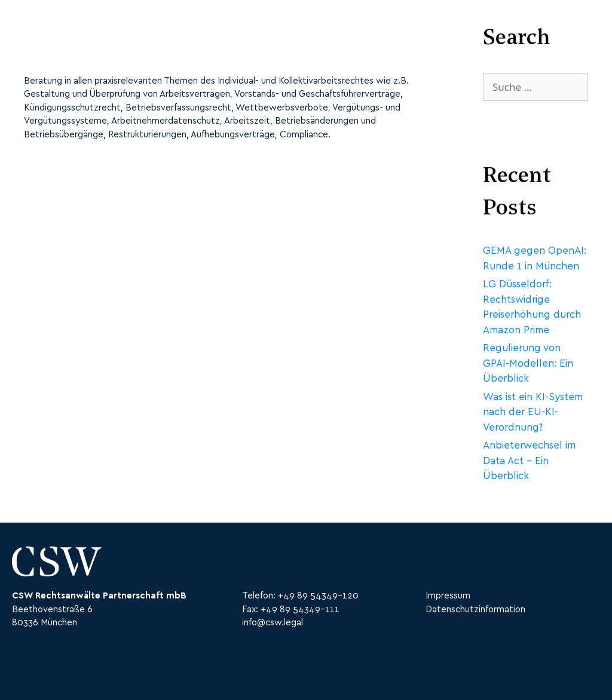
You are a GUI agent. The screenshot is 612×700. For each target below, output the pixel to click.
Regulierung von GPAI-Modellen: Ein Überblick (528, 363)
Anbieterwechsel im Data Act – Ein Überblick (529, 460)
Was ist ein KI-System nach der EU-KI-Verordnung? (533, 412)
